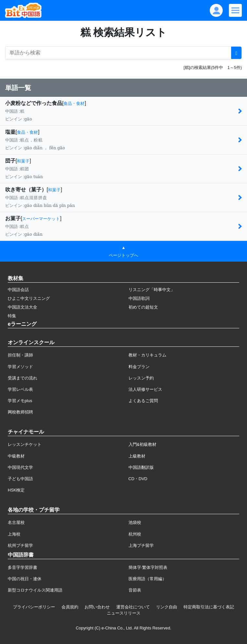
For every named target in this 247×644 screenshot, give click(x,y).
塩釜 (10, 132)
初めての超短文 (143, 307)
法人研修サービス (145, 389)
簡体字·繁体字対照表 (148, 567)
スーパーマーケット (41, 219)
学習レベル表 (20, 389)
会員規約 (70, 607)
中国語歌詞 (139, 298)
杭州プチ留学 (20, 545)
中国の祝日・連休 (25, 579)
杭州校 (135, 534)
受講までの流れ (22, 378)
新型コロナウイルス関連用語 (35, 590)
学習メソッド (20, 367)
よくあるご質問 (143, 401)
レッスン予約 (141, 378)
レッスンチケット (25, 444)
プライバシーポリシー (34, 607)
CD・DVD (138, 479)
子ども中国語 (20, 479)
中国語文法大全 (22, 307)
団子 (10, 161)
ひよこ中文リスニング (29, 298)
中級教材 (16, 456)
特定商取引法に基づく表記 (209, 607)
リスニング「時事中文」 (152, 290)
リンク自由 (167, 607)
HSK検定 (16, 490)
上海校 (14, 534)
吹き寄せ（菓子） (26, 190)
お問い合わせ (97, 607)
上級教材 (137, 456)
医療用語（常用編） (147, 579)
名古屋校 (16, 522)
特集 (12, 316)
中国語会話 (18, 290)
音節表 (135, 590)
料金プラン (139, 367)
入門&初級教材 (143, 444)
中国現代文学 (20, 467)
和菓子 (23, 161)
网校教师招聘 (20, 412)
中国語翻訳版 (141, 467)
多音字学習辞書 (22, 567)
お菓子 (13, 218)
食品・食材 (74, 103)
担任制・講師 (20, 355)
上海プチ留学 (141, 545)
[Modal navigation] (235, 10)
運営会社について (133, 607)
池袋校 (135, 522)
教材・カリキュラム (147, 355)
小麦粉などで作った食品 (34, 103)
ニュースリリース (124, 613)
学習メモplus (20, 401)
